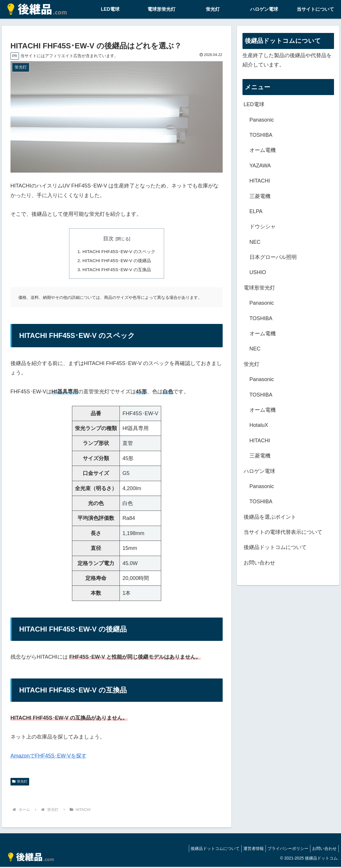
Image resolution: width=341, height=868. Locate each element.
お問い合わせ (259, 563)
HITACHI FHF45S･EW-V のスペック (119, 252)
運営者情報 (248, 850)
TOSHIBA (261, 135)
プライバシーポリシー (284, 850)
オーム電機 (263, 150)
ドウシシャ (263, 227)
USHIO (258, 272)
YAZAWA (260, 166)
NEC (255, 242)
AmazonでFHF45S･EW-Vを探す (49, 757)
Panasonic (262, 120)
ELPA (256, 211)
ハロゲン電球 (259, 471)
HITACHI (260, 181)
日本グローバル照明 (273, 257)
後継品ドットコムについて (275, 547)
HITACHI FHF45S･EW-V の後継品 (117, 261)
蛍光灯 (20, 783)
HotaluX (259, 425)
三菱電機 (260, 196)
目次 (108, 239)
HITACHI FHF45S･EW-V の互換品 (117, 271)
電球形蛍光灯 (259, 288)
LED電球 (254, 104)
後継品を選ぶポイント (270, 517)
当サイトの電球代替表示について (283, 532)
